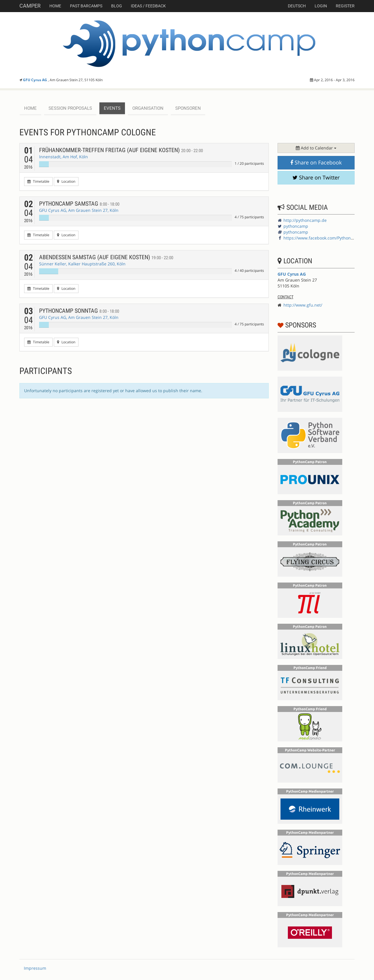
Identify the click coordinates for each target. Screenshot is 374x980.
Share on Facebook (316, 162)
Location (66, 181)
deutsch (297, 6)
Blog (117, 6)
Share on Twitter (316, 177)
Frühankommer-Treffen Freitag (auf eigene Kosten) (121, 150)
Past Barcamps (86, 6)
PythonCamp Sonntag (79, 311)
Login (321, 6)
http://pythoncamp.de (305, 220)
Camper (30, 6)
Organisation (148, 108)
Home (55, 6)
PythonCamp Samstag (79, 204)
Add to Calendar (316, 148)
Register (345, 6)
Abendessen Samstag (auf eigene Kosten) (106, 257)
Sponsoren (188, 108)
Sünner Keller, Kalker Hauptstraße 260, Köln (82, 264)
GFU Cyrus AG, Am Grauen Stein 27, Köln (79, 210)
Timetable (38, 181)
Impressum (35, 968)
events (112, 108)
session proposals (70, 108)
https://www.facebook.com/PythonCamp (323, 238)
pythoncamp (296, 226)
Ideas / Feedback (148, 6)
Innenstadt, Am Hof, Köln (64, 157)
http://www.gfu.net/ (303, 305)
